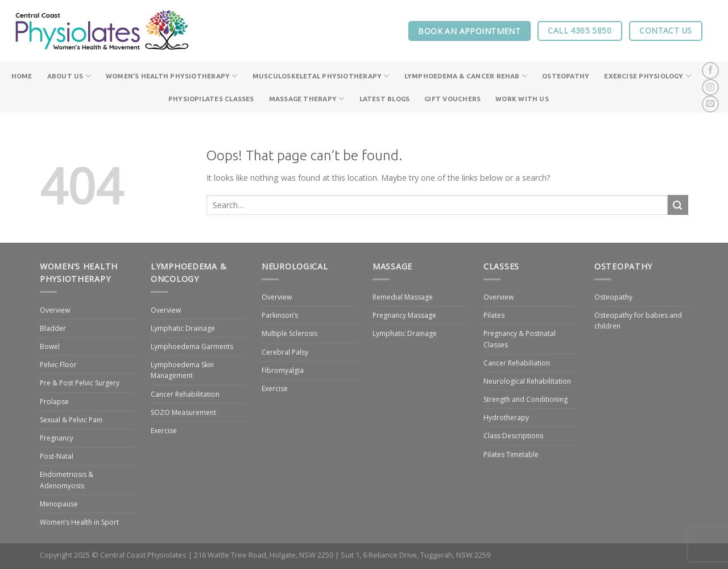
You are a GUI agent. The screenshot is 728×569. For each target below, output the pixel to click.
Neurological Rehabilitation (527, 381)
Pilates (494, 315)
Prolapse (54, 402)
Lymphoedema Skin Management (182, 370)
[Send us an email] (710, 104)
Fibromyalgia (283, 370)
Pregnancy (57, 438)
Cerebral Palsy (285, 352)
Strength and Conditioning (526, 399)
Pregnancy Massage (404, 315)
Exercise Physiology (648, 76)
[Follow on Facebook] (710, 70)
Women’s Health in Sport (79, 522)
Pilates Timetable (511, 454)
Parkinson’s (280, 315)
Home (22, 76)
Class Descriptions (513, 436)
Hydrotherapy (506, 418)
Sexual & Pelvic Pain (71, 420)
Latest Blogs (385, 99)
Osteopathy (566, 76)
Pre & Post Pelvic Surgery (80, 383)
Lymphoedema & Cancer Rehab (466, 76)
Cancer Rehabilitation (185, 394)
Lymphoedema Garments (192, 346)
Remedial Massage (403, 297)
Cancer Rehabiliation (517, 363)
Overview (55, 310)
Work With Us (522, 99)
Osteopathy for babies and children (638, 321)
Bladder (53, 328)
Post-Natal (57, 456)
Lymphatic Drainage (183, 328)
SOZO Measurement (183, 412)
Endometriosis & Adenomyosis (67, 480)
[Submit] (678, 205)
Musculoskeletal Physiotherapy (321, 76)
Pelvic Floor (58, 365)
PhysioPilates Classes (211, 99)
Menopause (59, 504)
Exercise (164, 431)
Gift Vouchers (452, 99)
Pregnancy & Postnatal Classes (520, 339)
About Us (69, 76)
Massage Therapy (307, 99)
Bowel (50, 346)
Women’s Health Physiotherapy (172, 76)
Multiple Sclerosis (289, 333)
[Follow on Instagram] (710, 88)
